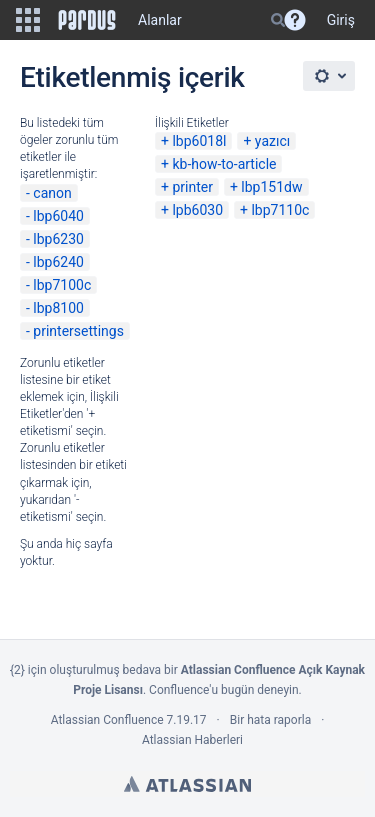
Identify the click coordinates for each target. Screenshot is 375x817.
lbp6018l (199, 141)
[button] (28, 20)
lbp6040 (58, 216)
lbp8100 (58, 308)
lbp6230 (58, 239)
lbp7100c (62, 285)
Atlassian (187, 784)
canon (52, 193)
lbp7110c (280, 210)
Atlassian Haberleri (192, 740)
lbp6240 (58, 262)
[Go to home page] (87, 20)
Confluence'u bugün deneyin (224, 690)
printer (192, 187)
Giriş (341, 20)
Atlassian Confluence (107, 720)
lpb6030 (197, 210)
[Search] (278, 20)
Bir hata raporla (270, 720)
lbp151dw (271, 187)
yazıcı (272, 141)
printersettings (78, 331)
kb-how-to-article (224, 164)
